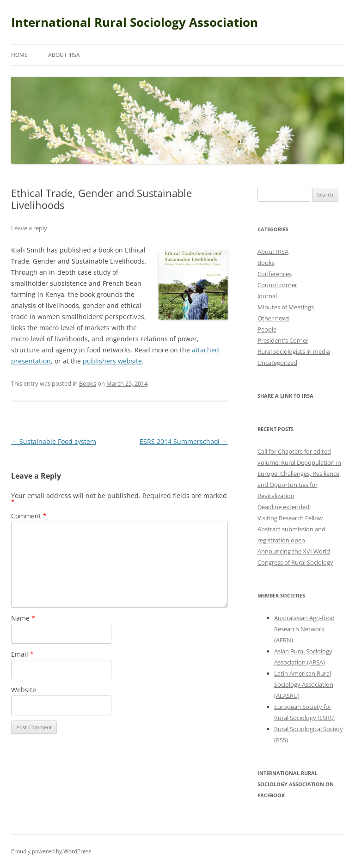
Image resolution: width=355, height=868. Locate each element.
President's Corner (283, 340)
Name (23, 618)
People (267, 329)
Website (24, 690)
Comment (29, 516)
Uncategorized (277, 363)
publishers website (112, 361)
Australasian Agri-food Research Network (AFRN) (304, 629)
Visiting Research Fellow (290, 518)
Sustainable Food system (54, 441)
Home (19, 55)
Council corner (277, 285)
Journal (267, 296)
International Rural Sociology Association (135, 22)
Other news (273, 318)
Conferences (275, 274)
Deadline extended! (284, 507)
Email (22, 654)
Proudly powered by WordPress (51, 851)
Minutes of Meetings (286, 307)
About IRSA (64, 55)
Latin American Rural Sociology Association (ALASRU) (304, 684)
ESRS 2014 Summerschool (184, 441)
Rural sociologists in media (294, 351)
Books (88, 383)
